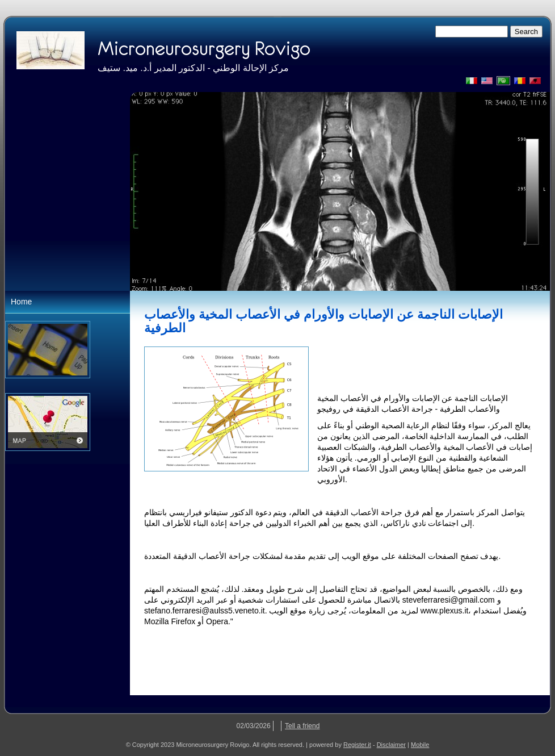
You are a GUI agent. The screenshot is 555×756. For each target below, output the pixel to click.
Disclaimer (391, 745)
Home (21, 302)
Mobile (420, 745)
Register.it (357, 745)
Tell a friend (302, 726)
